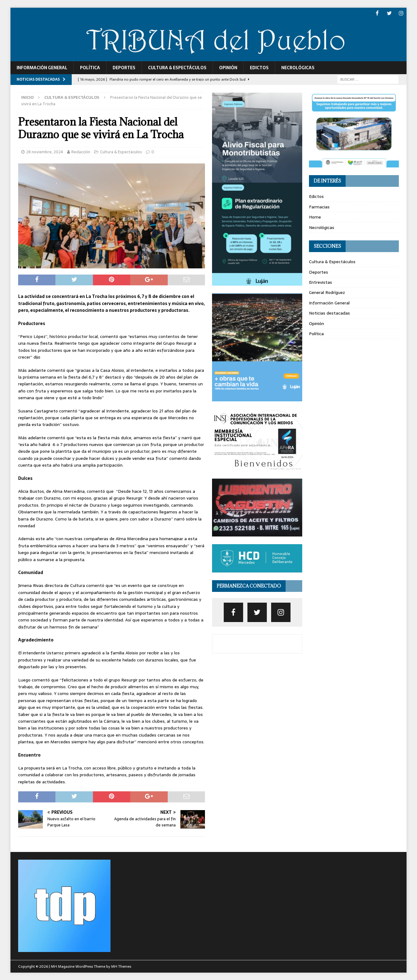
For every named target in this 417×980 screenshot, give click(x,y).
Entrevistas (321, 282)
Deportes (124, 67)
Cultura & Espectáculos (177, 67)
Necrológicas (298, 67)
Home (315, 217)
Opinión (228, 67)
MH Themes (121, 966)
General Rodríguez (327, 292)
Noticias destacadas (329, 313)
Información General (42, 67)
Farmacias (319, 206)
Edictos (259, 67)
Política (90, 67)
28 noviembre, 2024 (45, 151)
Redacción (81, 151)
